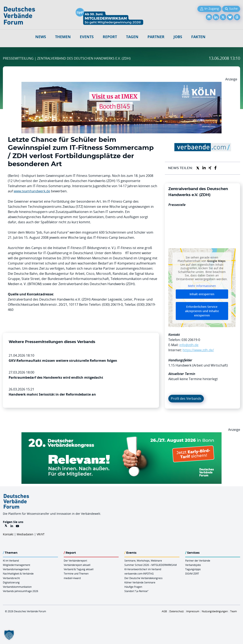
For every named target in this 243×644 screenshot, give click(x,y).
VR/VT (41, 534)
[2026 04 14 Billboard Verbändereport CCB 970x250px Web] (121, 84)
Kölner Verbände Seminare (140, 582)
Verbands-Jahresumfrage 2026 (21, 591)
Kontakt (8, 534)
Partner (156, 37)
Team (234, 611)
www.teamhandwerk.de (32, 191)
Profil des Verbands (186, 398)
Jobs (178, 37)
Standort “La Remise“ (136, 591)
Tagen (132, 37)
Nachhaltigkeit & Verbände (18, 573)
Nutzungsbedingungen (215, 611)
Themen (63, 37)
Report (110, 37)
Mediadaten (25, 534)
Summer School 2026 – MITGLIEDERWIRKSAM (151, 565)
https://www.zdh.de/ (198, 350)
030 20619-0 (191, 340)
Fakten (198, 37)
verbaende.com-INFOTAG (139, 573)
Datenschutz (177, 611)
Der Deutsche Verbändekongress (143, 578)
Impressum (193, 611)
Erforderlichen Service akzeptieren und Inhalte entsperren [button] (202, 311)
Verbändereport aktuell (77, 565)
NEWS (41, 37)
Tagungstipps (193, 569)
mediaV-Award (72, 578)
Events (87, 37)
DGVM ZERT (192, 573)
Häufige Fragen (133, 587)
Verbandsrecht (11, 578)
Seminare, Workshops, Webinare (143, 561)
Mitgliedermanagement (17, 565)
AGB (164, 611)
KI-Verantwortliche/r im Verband (143, 569)
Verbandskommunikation (17, 587)
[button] (9, 635)
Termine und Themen (76, 573)
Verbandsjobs (193, 565)
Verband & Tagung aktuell (79, 569)
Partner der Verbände (198, 561)
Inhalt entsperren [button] (202, 294)
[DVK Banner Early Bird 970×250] (121, 435)
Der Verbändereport (75, 561)
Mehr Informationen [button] (202, 286)
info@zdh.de (189, 345)
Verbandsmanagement (16, 569)
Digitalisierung (11, 582)
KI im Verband (11, 561)
